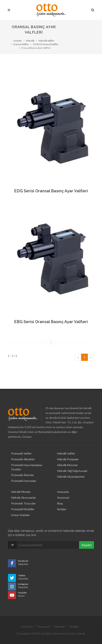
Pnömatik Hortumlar (24, 475)
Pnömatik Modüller (23, 503)
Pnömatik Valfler (21, 447)
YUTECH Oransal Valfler (46, 44)
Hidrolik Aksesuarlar (24, 491)
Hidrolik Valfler (46, 41)
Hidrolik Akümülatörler (71, 470)
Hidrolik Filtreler (21, 486)
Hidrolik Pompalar (68, 453)
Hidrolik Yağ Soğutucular (72, 465)
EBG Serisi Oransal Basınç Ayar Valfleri (51, 322)
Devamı (27, 431)
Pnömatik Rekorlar (23, 469)
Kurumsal (63, 491)
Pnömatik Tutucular (23, 497)
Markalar (60, 620)
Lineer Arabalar (21, 509)
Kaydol (87, 539)
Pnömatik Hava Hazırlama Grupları (27, 461)
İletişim (62, 503)
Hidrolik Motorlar (68, 459)
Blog (60, 497)
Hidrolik (30, 41)
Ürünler (18, 41)
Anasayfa (63, 486)
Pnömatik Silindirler (23, 453)
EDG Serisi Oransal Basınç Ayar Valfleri (51, 191)
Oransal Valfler (21, 44)
